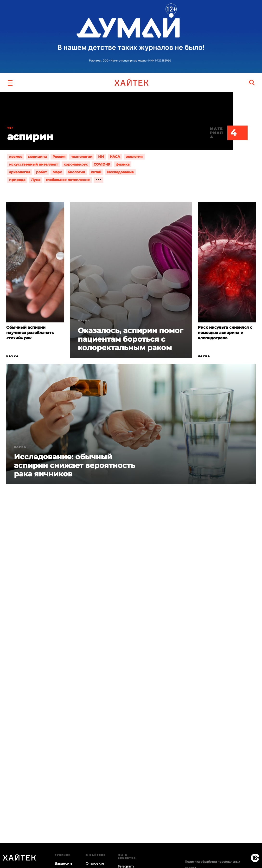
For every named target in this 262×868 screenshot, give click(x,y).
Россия (59, 157)
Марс (57, 172)
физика (123, 164)
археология (20, 172)
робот (41, 172)
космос (16, 157)
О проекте (95, 863)
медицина (37, 157)
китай (96, 172)
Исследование (120, 172)
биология (76, 172)
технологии (82, 157)
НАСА (115, 157)
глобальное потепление (68, 180)
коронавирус (76, 164)
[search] (252, 83)
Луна (36, 180)
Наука (13, 356)
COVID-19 (102, 164)
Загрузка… (131, 719)
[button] (10, 82)
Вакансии (63, 863)
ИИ (101, 157)
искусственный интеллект (33, 164)
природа (17, 180)
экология (134, 157)
